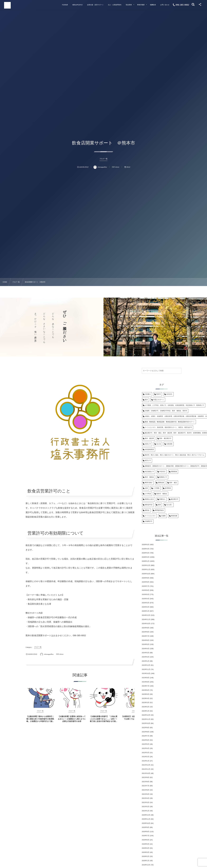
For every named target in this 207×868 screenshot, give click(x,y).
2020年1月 (146, 861)
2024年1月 (146, 661)
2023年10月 (146, 673)
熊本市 (159, 394)
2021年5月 (146, 794)
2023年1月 (146, 711)
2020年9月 (146, 827)
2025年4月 (146, 599)
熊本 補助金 (149, 477)
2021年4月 (146, 798)
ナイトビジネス (150, 516)
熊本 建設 (173, 483)
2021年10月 (146, 773)
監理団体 (168, 488)
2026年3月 (146, 553)
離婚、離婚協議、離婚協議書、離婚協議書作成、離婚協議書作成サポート (170, 422)
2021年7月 (146, 786)
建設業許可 (175, 499)
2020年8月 (146, 832)
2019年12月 (146, 865)
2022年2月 (146, 757)
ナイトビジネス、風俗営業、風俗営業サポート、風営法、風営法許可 (168, 427)
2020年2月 (146, 856)
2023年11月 (146, 669)
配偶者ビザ (163, 477)
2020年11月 (146, 819)
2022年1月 (146, 761)
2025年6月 (146, 590)
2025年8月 (146, 582)
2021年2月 (146, 807)
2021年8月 (146, 782)
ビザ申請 (148, 494)
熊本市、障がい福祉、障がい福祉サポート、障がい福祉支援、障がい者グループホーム (175, 455)
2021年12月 (146, 765)
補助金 (147, 510)
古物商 (163, 516)
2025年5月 (146, 594)
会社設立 (169, 394)
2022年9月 (146, 728)
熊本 (146, 400)
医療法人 (162, 499)
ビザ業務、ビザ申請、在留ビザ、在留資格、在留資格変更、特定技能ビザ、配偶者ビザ (174, 405)
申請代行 (163, 472)
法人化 (159, 444)
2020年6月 (146, 840)
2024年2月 (146, 657)
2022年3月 (146, 753)
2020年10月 (146, 823)
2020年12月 (146, 815)
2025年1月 (146, 611)
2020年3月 (146, 852)
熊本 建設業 (149, 438)
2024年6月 (146, 640)
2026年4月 (146, 549)
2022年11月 (146, 719)
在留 (146, 488)
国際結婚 (161, 483)
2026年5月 (146, 545)
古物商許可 (149, 521)
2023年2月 (146, 707)
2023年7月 (146, 686)
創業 (159, 505)
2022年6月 (146, 740)
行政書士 (148, 394)
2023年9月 (146, 678)
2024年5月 (146, 644)
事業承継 (174, 516)
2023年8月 (146, 682)
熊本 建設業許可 (165, 438)
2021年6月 (146, 790)
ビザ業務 (156, 488)
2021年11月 (146, 769)
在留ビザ (148, 444)
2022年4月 (146, 748)
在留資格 (169, 444)
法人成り (169, 505)
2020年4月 (146, 848)
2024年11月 (146, 619)
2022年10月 (146, 723)
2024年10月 (146, 624)
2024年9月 (146, 628)
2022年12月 (146, 715)
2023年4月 (146, 698)
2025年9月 (146, 578)
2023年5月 (146, 694)
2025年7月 (146, 586)
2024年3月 (146, 653)
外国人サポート (159, 400)
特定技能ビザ (149, 472)
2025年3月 (146, 603)
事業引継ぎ (149, 483)
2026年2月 (146, 557)
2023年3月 (146, 703)
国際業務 (174, 472)
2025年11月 (146, 569)
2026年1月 (146, 561)
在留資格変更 (149, 450)
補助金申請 (149, 505)
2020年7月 (146, 836)
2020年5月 (146, 844)
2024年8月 (146, 632)
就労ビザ (148, 461)
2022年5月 (146, 744)
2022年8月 (146, 732)
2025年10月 (146, 574)
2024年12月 (146, 615)
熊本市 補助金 (162, 494)
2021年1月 (146, 811)
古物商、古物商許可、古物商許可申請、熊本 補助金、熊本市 (166, 411)
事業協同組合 (159, 510)
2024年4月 (146, 649)
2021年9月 (146, 777)
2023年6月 (146, 690)
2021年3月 (146, 802)
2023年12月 (146, 665)
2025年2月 (146, 607)
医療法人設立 (149, 499)
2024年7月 (146, 636)
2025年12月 (146, 565)
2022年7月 (146, 736)
